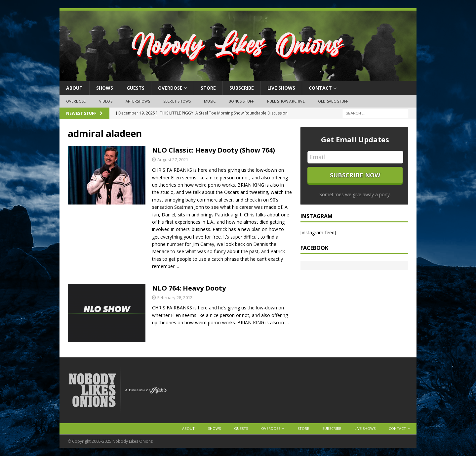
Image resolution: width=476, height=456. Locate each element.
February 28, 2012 (175, 297)
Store (208, 88)
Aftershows (138, 101)
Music (210, 101)
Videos (106, 101)
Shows (105, 88)
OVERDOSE (170, 88)
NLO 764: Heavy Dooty (189, 288)
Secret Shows (177, 101)
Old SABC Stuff (333, 101)
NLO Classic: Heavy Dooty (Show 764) (214, 150)
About (74, 88)
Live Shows (281, 88)
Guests (136, 88)
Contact (320, 88)
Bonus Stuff (241, 101)
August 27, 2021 (173, 160)
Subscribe (242, 88)
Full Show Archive (286, 101)
